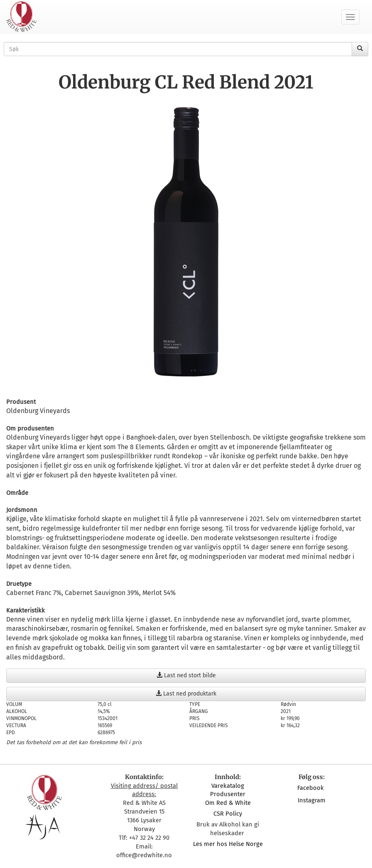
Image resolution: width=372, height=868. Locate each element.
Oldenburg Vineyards (38, 411)
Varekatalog (228, 786)
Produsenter (228, 794)
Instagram (312, 800)
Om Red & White (228, 803)
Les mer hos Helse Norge (228, 844)
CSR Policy (228, 814)
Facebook (311, 788)
